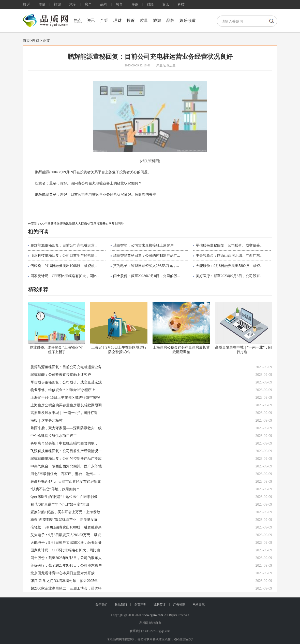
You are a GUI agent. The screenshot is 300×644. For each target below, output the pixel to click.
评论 (135, 4)
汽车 (73, 4)
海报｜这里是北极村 (47, 420)
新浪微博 (57, 224)
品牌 (104, 4)
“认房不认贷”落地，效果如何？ (55, 489)
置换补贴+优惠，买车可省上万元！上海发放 (65, 512)
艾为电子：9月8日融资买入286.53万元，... (146, 266)
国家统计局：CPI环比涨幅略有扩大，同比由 (65, 550)
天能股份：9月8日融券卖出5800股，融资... (229, 266)
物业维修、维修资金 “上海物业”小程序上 (63, 390)
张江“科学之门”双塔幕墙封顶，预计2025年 (64, 581)
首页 (26, 41)
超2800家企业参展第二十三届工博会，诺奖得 (66, 588)
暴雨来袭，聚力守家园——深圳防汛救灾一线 (66, 428)
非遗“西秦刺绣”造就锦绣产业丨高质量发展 (64, 520)
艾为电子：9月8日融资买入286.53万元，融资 (66, 535)
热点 (78, 20)
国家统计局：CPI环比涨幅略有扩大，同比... (65, 276)
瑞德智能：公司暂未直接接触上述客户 (143, 245)
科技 (181, 4)
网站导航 (199, 605)
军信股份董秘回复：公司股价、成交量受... (229, 245)
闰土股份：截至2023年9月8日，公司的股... (147, 276)
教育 (119, 4)
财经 (150, 4)
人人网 (80, 224)
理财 (117, 20)
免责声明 (140, 605)
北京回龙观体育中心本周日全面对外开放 (63, 573)
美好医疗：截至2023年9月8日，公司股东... (229, 276)
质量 (42, 4)
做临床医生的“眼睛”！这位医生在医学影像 (64, 497)
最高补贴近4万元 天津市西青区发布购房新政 (66, 482)
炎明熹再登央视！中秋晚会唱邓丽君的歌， (64, 443)
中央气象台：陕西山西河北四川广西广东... (229, 256)
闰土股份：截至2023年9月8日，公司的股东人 (66, 558)
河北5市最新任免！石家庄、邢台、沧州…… (65, 474)
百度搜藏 (96, 224)
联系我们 (121, 605)
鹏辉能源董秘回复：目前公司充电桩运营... (64, 245)
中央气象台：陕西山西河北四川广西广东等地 (66, 466)
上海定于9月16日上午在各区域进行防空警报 (65, 398)
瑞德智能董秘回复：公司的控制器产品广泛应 (66, 459)
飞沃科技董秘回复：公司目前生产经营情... (64, 256)
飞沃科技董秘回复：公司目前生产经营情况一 (66, 451)
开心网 (107, 224)
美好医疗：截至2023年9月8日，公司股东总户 (66, 566)
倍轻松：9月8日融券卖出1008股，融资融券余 (66, 527)
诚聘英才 (160, 605)
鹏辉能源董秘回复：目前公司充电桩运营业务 (66, 367)
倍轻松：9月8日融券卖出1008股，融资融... (64, 266)
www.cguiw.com (153, 615)
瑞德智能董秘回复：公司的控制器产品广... (147, 256)
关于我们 (101, 605)
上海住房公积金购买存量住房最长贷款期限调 (66, 405)
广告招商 (179, 605)
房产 (88, 4)
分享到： (34, 224)
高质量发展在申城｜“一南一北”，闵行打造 (64, 413)
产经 (104, 20)
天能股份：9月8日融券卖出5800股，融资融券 (66, 543)
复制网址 (118, 224)
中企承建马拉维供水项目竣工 (54, 436)
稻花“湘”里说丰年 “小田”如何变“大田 (60, 504)
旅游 (57, 4)
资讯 (166, 4)
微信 (87, 224)
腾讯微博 (69, 224)
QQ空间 (45, 224)
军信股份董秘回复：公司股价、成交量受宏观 (66, 382)
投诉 (26, 4)
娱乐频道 (188, 20)
